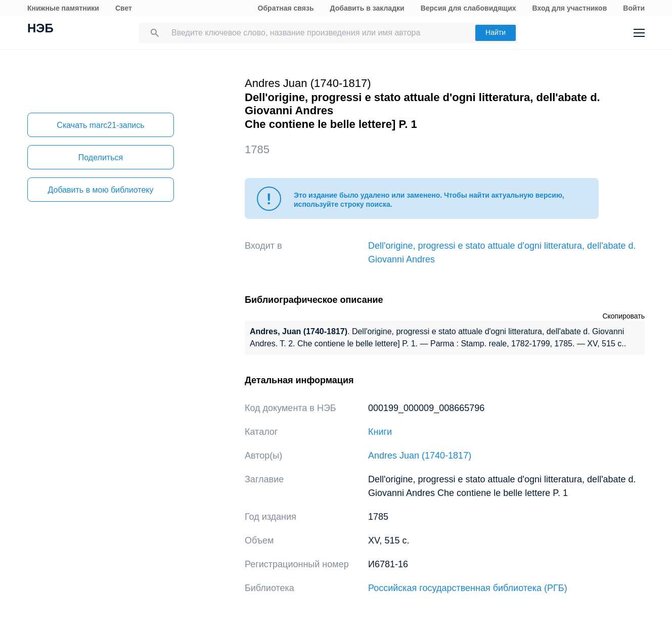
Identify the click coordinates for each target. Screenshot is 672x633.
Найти (496, 32)
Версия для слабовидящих (468, 8)
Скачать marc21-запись (100, 125)
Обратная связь (286, 8)
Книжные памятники (63, 8)
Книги (380, 432)
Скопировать (623, 316)
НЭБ (40, 29)
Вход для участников (570, 8)
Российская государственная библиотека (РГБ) (468, 588)
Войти (634, 8)
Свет (124, 8)
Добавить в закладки (367, 8)
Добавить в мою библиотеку (100, 190)
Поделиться (101, 157)
